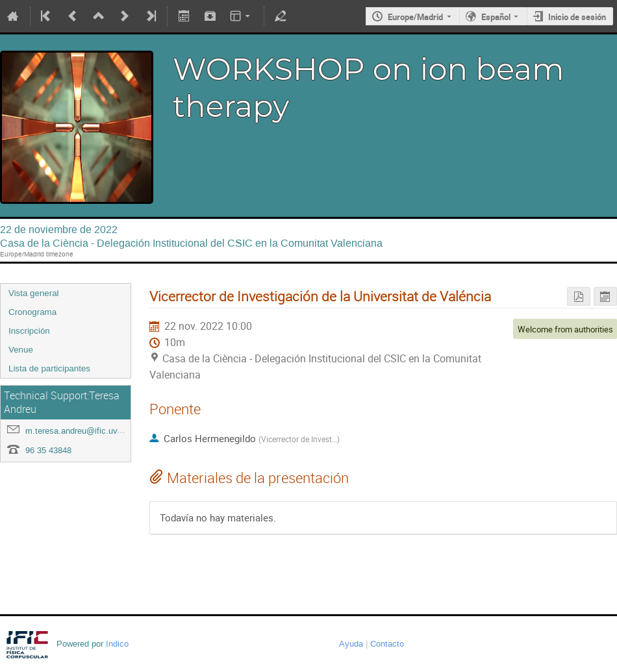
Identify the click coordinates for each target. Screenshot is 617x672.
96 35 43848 (48, 450)
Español (496, 17)
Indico (117, 644)
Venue (21, 350)
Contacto (387, 644)
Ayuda (351, 644)
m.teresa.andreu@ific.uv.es (77, 431)
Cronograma (32, 312)
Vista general (34, 293)
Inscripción (29, 331)
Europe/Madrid (415, 17)
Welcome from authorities (565, 329)
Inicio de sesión (577, 17)
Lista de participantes (49, 368)
